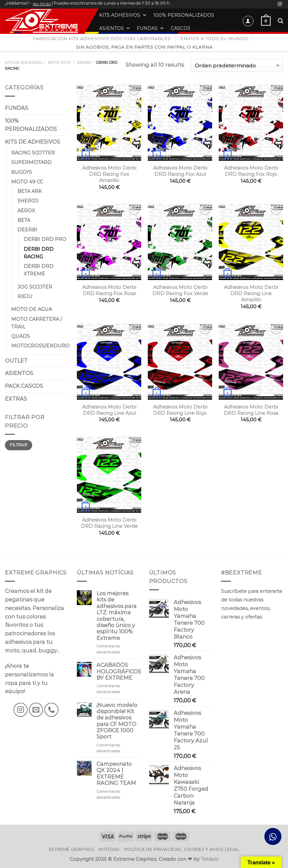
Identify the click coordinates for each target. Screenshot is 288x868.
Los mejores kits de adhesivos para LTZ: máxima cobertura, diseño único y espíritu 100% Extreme (117, 616)
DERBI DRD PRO (45, 239)
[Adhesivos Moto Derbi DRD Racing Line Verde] (109, 474)
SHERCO (28, 201)
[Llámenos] (51, 710)
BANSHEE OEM (118, 41)
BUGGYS (22, 172)
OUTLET (173, 41)
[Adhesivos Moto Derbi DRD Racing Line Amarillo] (251, 241)
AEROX (26, 210)
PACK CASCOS (24, 386)
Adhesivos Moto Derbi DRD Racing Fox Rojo (251, 171)
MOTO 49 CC (60, 62)
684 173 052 (42, 4)
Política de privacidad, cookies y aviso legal (182, 849)
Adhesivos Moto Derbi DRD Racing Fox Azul (180, 171)
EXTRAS (202, 41)
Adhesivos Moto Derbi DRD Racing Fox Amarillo (109, 174)
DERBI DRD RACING (39, 253)
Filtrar (19, 445)
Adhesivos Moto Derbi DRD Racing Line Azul (109, 410)
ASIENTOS (115, 28)
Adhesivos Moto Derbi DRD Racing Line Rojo (180, 410)
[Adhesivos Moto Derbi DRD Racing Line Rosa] (251, 361)
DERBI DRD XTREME (39, 270)
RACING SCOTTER (33, 153)
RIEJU (25, 296)
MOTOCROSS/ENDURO (40, 346)
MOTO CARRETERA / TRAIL (37, 323)
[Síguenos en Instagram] (280, 4)
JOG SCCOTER (35, 287)
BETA (24, 220)
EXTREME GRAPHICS (128, 55)
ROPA (150, 41)
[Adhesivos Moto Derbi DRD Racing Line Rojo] (180, 361)
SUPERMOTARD (31, 162)
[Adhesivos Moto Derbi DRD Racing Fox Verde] (180, 241)
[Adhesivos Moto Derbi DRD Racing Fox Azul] (180, 122)
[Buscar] (280, 21)
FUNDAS (151, 28)
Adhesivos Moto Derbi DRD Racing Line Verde (109, 523)
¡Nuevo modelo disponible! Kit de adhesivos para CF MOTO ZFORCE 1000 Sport (117, 721)
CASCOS (181, 28)
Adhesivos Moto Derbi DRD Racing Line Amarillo (251, 293)
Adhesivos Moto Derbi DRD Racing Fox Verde (180, 290)
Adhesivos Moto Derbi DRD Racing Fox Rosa (109, 290)
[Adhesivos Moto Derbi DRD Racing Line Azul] (109, 361)
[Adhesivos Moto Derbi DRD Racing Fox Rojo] (251, 122)
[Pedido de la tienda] (237, 65)
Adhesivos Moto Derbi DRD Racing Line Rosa (251, 410)
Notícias (109, 849)
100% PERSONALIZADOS (184, 15)
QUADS (21, 336)
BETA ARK (30, 191)
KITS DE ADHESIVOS (24, 62)
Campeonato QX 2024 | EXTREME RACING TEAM (116, 774)
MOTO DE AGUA (32, 309)
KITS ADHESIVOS (123, 15)
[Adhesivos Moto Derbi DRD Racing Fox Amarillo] (109, 122)
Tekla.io (210, 859)
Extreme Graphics (72, 849)
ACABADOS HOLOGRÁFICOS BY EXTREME (119, 671)
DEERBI (84, 62)
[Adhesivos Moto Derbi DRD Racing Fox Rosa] (109, 241)
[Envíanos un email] (36, 710)
